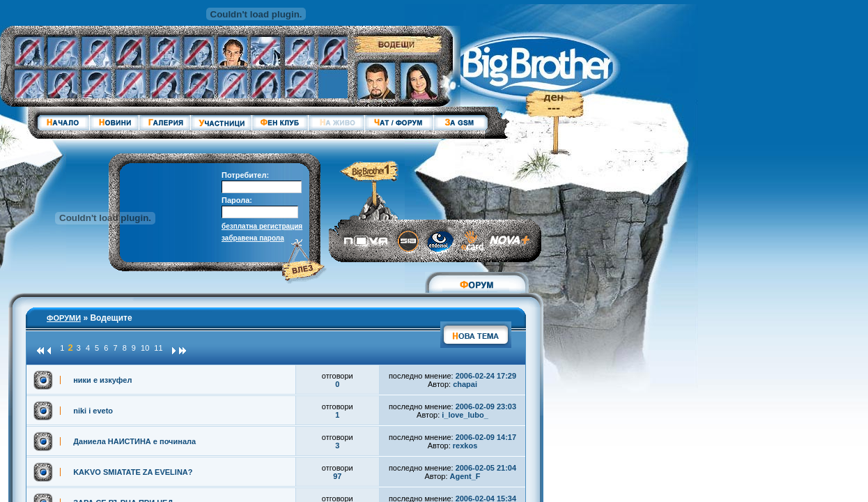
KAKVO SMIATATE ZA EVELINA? (133, 472)
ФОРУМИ (64, 318)
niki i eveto (93, 411)
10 (145, 348)
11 (158, 348)
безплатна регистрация (262, 226)
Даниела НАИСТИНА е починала (134, 441)
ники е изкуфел (102, 380)
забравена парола (253, 238)
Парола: (237, 200)
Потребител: (245, 175)
